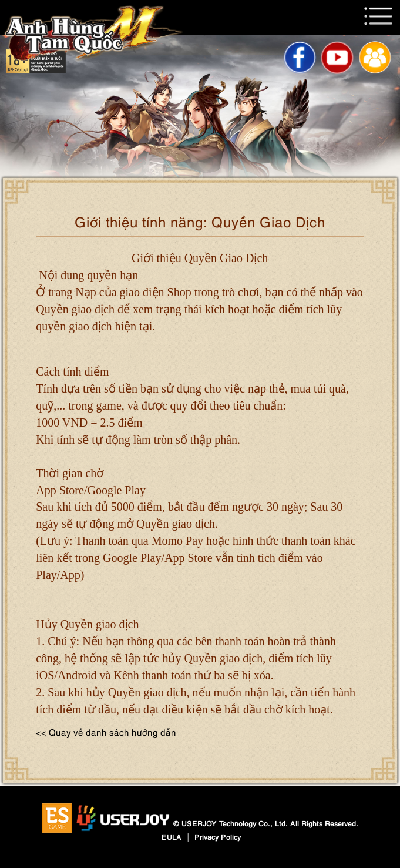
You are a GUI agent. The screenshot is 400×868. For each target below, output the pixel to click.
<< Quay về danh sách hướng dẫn (106, 732)
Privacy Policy (218, 837)
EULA (172, 837)
